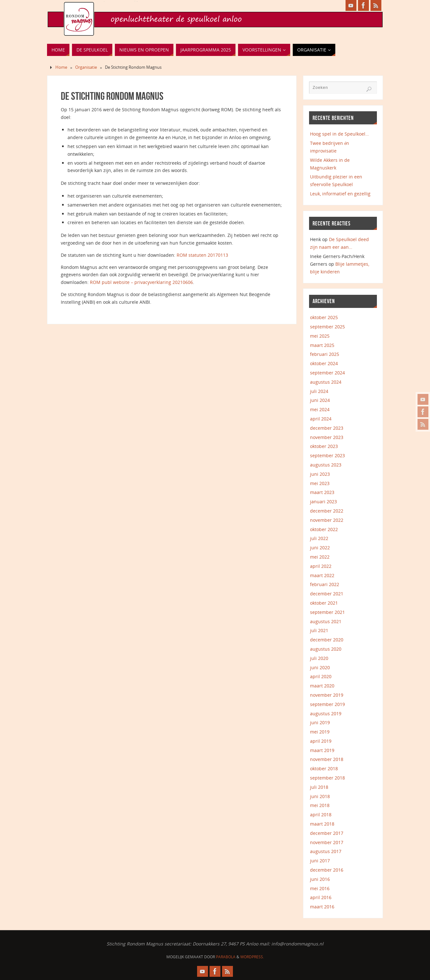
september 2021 (327, 612)
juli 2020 (319, 658)
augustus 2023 (326, 465)
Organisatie (86, 67)
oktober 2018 (324, 768)
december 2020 (327, 640)
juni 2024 (320, 400)
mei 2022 (320, 557)
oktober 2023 (324, 446)
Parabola (226, 957)
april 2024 (321, 419)
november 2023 (327, 437)
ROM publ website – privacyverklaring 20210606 (141, 282)
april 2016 (321, 897)
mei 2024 (320, 409)
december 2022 (327, 511)
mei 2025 (320, 336)
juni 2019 (320, 722)
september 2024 (327, 373)
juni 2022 (320, 548)
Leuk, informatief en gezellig (340, 194)
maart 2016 (322, 907)
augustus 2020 (326, 649)
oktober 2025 (324, 317)
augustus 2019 (326, 713)
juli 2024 (319, 391)
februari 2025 (325, 354)
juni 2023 (320, 474)
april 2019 (321, 741)
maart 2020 (322, 686)
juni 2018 (320, 796)
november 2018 (327, 759)
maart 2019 (322, 750)
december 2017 (327, 833)
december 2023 (327, 428)
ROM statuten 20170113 (202, 255)
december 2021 (327, 594)
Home (61, 67)
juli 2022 (319, 538)
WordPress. (252, 957)
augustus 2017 (326, 851)
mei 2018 (320, 805)
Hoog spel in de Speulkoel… (339, 134)
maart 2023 (322, 492)
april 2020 (321, 676)
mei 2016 (320, 888)
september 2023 (327, 455)
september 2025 (327, 327)
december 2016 (327, 870)
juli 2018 (319, 787)
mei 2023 (320, 483)
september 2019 (327, 704)
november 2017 (327, 842)
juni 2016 (320, 879)
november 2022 (327, 520)
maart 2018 (322, 824)
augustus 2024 (326, 382)
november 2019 (327, 695)
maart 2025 (322, 345)
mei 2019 (320, 732)
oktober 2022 (324, 529)
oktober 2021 (324, 603)
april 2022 (321, 566)
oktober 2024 (324, 363)
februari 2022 (325, 584)
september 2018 (327, 778)
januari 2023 (323, 502)
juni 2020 (320, 667)
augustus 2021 (326, 621)
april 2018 (321, 815)
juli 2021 (319, 630)
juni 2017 (320, 861)
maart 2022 (322, 575)
